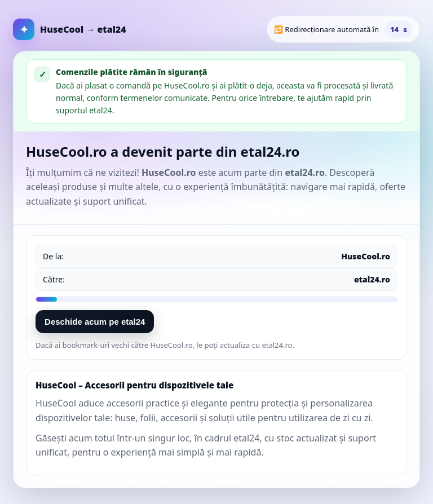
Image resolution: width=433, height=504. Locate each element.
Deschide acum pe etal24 (95, 322)
